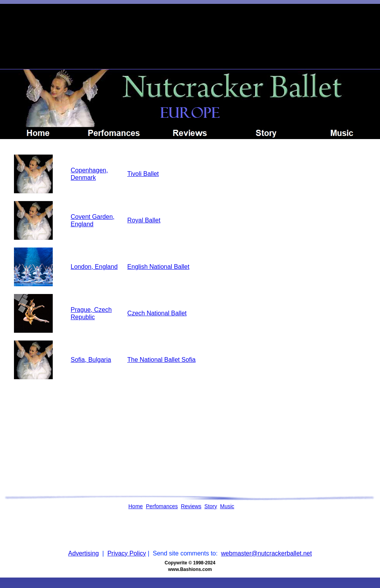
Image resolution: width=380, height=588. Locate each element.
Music (227, 506)
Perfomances (162, 506)
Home (136, 506)
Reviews (191, 506)
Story (211, 506)
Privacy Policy (127, 553)
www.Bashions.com (190, 569)
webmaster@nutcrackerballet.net (266, 553)
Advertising (84, 553)
